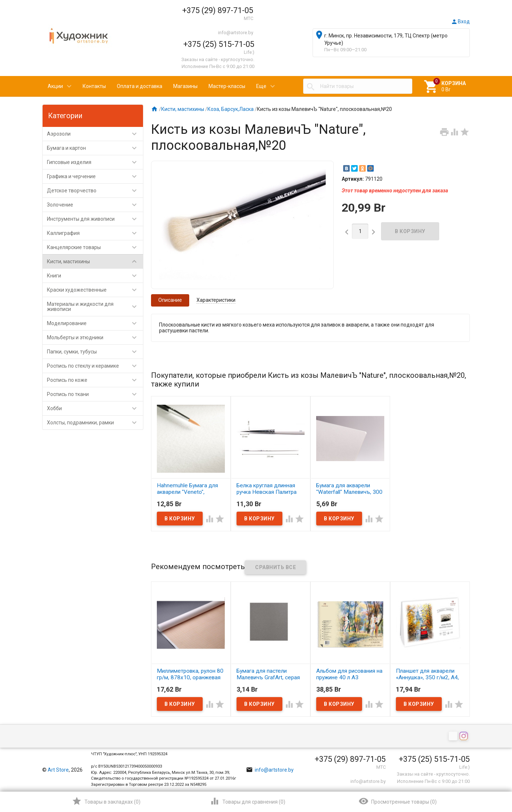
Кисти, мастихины (95, 261)
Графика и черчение (95, 176)
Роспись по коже (95, 380)
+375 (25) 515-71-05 (219, 44)
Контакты (94, 86)
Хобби (95, 408)
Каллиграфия (95, 233)
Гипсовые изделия (95, 162)
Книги (95, 276)
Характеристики (216, 300)
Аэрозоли (95, 134)
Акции (55, 86)
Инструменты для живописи (95, 219)
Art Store (58, 770)
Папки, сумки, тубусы (95, 352)
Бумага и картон (95, 148)
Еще (261, 86)
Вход (460, 21)
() (106, 801)
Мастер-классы (227, 86)
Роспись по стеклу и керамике (95, 366)
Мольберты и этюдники (95, 337)
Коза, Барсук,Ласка (231, 109)
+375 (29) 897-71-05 (218, 10)
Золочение (95, 205)
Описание (170, 300)
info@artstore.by (236, 33)
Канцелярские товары (95, 247)
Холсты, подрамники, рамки (95, 423)
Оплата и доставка (140, 86)
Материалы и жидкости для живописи (95, 307)
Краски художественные (95, 290)
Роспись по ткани (95, 394)
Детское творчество (95, 191)
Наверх (482, 777)
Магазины (185, 86)
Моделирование (95, 323)
